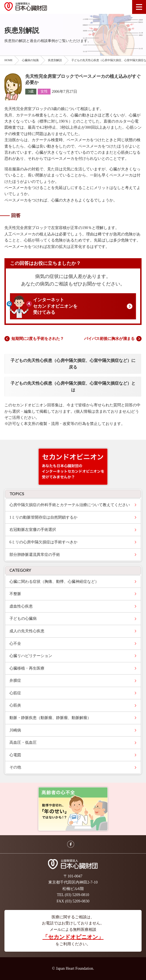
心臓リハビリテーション (31, 656)
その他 (15, 767)
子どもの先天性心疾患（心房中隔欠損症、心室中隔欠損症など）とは (73, 387)
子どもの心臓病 (23, 619)
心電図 (15, 755)
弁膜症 (15, 681)
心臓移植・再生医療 (27, 668)
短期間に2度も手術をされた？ (38, 339)
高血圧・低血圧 (23, 743)
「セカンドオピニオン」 (73, 937)
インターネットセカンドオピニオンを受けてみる (55, 306)
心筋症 (15, 693)
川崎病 (15, 730)
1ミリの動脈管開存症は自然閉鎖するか (43, 517)
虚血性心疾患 (21, 606)
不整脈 (15, 594)
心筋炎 (15, 705)
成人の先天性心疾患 (27, 631)
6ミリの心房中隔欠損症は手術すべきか (43, 542)
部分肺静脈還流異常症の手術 (35, 555)
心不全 (15, 644)
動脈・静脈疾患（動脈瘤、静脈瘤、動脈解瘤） (50, 718)
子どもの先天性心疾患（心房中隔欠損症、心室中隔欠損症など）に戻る (73, 364)
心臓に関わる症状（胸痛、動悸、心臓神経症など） (54, 582)
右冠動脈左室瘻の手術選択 (33, 530)
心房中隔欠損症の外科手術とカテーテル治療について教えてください (70, 505)
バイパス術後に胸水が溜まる (109, 339)
